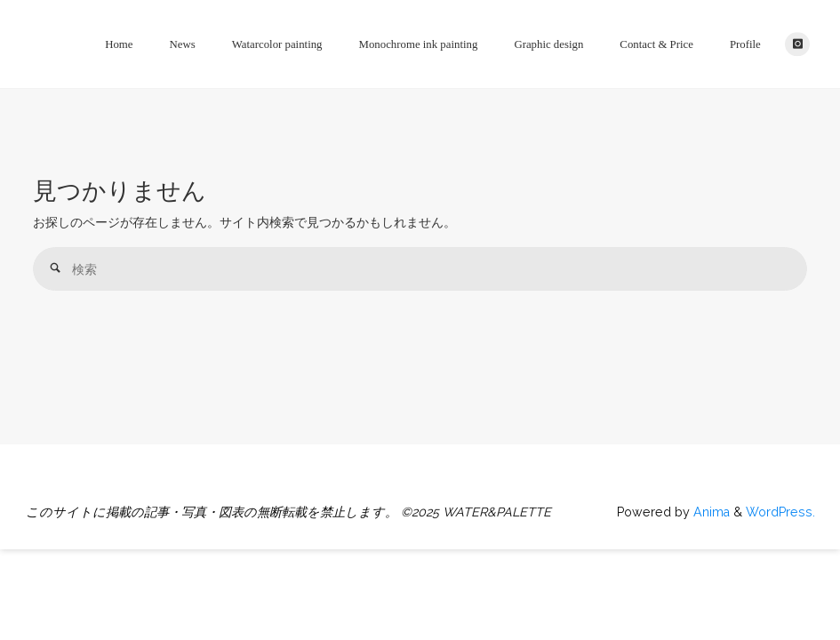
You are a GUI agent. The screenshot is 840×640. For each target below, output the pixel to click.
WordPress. (780, 512)
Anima (710, 512)
